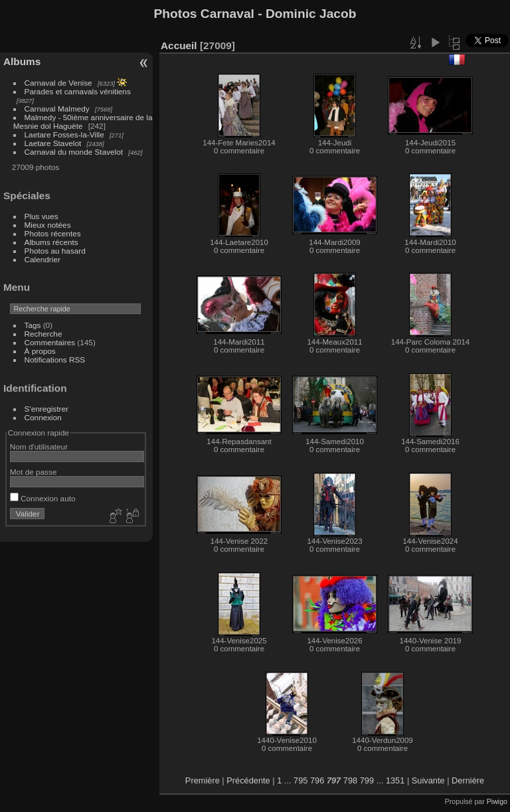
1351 (395, 780)
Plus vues (42, 216)
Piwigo (497, 801)
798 (350, 780)
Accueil (179, 45)
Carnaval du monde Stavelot (74, 152)
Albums (22, 61)
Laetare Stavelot (53, 143)
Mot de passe (34, 472)
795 (300, 780)
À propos (40, 351)
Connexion (43, 417)
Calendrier (42, 259)
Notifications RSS (55, 360)
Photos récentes (53, 233)
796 (317, 780)
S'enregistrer (46, 409)
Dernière (468, 780)
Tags (33, 325)
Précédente (248, 780)
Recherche (43, 334)
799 (367, 780)
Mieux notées (48, 225)
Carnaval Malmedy (57, 109)
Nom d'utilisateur (39, 447)
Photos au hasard (55, 251)
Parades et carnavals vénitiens (78, 91)
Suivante (428, 780)
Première (203, 780)
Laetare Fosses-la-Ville (64, 134)
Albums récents (51, 242)
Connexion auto (43, 498)
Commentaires (50, 342)
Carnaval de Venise (58, 83)
